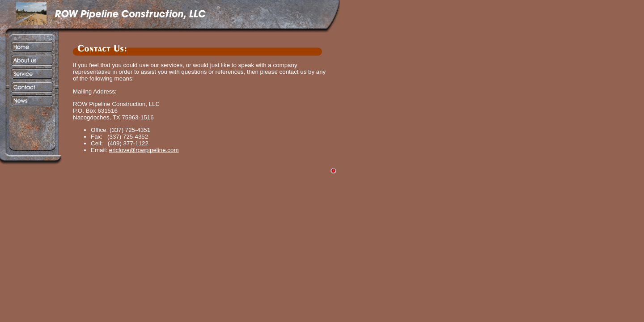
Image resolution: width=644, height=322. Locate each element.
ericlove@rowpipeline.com (144, 150)
